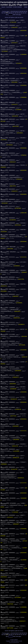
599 (18, 13)
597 (13, 13)
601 (22, 13)
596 (11, 13)
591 (26, 11)
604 (7, 15)
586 (16, 11)
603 (26, 13)
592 (2, 13)
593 (4, 13)
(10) (4, 20)
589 (22, 11)
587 (18, 11)
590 (24, 11)
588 (20, 11)
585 (14, 11)
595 (9, 13)
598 (15, 13)
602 (24, 13)
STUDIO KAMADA (17, 7)
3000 (14, 15)
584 (12, 11)
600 (20, 13)
